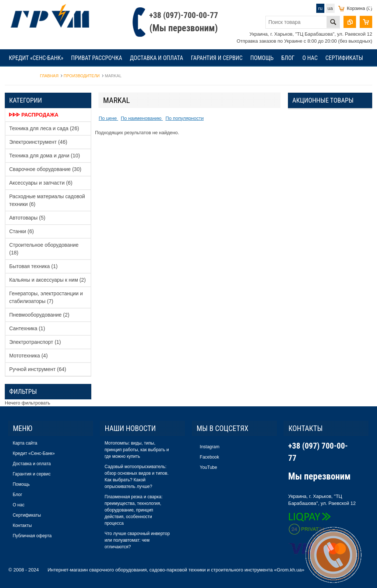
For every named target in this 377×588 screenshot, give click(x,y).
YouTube (209, 467)
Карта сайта (25, 443)
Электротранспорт (35, 342)
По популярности (184, 118)
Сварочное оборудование (45, 169)
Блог (288, 58)
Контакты (22, 75)
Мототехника (29, 356)
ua (330, 8)
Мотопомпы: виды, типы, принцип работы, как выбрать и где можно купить (137, 450)
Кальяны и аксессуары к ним (47, 280)
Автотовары (27, 218)
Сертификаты (344, 58)
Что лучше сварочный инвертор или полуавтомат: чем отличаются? (137, 540)
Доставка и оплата (157, 58)
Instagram (210, 447)
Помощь (262, 58)
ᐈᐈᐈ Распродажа (34, 115)
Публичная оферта (32, 536)
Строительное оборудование (44, 249)
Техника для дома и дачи (45, 156)
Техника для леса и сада (44, 128)
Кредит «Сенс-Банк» (36, 58)
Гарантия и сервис (216, 58)
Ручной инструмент (38, 369)
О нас (310, 58)
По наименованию (142, 118)
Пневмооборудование (39, 315)
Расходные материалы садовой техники (47, 200)
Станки (22, 231)
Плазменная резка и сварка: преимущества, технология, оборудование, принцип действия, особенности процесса (134, 510)
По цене (108, 118)
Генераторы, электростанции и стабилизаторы (46, 297)
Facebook (210, 457)
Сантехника (27, 328)
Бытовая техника (33, 266)
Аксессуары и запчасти (41, 183)
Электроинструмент (38, 142)
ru (320, 8)
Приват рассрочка (97, 58)
